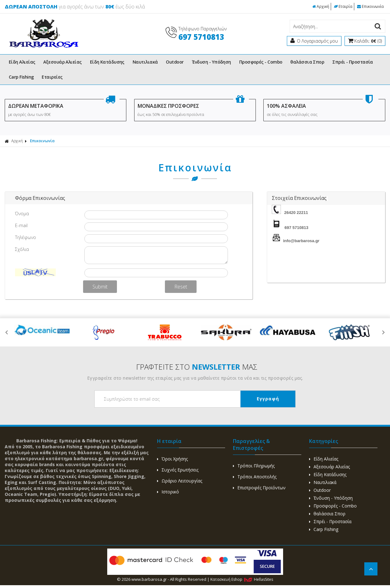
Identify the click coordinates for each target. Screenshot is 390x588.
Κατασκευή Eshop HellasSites (242, 579)
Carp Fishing (21, 77)
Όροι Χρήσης (172, 459)
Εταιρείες (52, 77)
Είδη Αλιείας (22, 62)
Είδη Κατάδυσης (107, 62)
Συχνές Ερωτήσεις (178, 470)
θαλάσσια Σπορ (307, 62)
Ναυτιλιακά (145, 62)
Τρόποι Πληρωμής (254, 466)
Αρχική (321, 6)
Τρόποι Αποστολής (255, 477)
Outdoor (175, 62)
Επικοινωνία (370, 6)
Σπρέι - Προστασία (353, 62)
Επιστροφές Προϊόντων (259, 488)
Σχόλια (22, 249)
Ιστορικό (168, 492)
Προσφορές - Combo (261, 62)
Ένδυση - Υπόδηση (211, 62)
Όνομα (22, 213)
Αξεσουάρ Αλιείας (62, 62)
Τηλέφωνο (26, 237)
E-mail (21, 225)
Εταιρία (343, 6)
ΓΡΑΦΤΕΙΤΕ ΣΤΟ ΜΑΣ (197, 367)
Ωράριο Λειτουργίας (180, 481)
